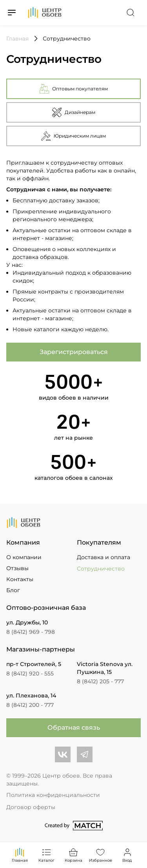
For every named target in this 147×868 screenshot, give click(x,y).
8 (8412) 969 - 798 (31, 632)
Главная (20, 855)
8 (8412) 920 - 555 (30, 673)
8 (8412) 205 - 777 (100, 681)
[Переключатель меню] (12, 13)
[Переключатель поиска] (131, 13)
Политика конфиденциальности (53, 795)
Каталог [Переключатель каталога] (46, 855)
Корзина (73, 855)
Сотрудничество (101, 569)
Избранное (101, 855)
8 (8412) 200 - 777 (30, 705)
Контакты (20, 579)
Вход (127, 855)
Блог (13, 590)
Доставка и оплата (103, 557)
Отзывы (17, 568)
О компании (24, 557)
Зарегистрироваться (74, 352)
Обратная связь (74, 728)
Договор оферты (31, 807)
